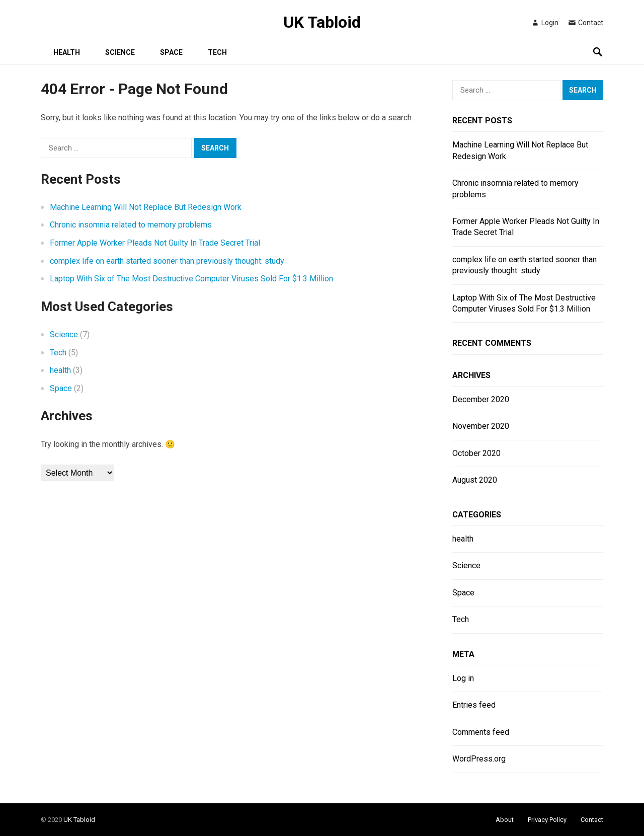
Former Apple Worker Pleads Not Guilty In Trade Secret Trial (155, 243)
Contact (585, 23)
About (505, 820)
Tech (217, 52)
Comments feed (481, 732)
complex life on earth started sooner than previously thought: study (167, 261)
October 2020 (476, 453)
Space (171, 52)
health (67, 52)
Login (545, 23)
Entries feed (474, 705)
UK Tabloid (322, 22)
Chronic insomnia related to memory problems (131, 225)
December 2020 (481, 399)
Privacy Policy (547, 820)
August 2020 (475, 480)
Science (120, 52)
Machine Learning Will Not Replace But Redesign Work (146, 207)
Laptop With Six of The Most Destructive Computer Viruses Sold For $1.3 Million (191, 279)
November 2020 (481, 426)
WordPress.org (479, 759)
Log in (463, 678)
